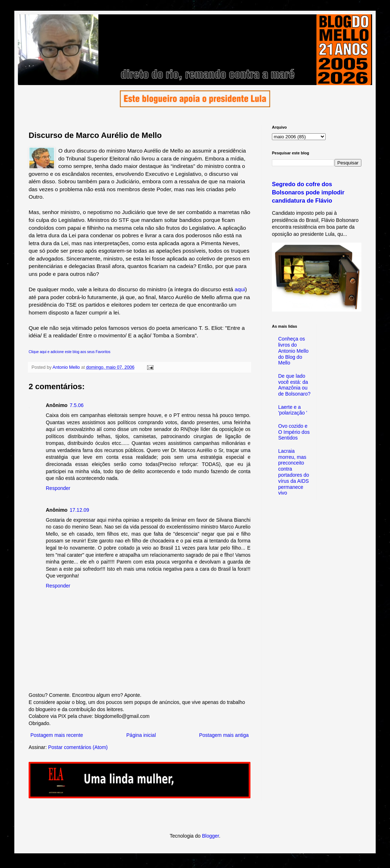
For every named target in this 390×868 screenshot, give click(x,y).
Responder (58, 488)
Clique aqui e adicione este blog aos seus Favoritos (69, 352)
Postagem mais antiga (224, 735)
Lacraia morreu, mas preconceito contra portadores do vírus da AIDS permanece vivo (294, 472)
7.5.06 (77, 405)
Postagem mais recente (57, 735)
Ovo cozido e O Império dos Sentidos (294, 432)
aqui (240, 289)
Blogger (210, 836)
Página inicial (141, 735)
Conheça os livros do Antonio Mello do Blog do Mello (294, 351)
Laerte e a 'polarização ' (293, 410)
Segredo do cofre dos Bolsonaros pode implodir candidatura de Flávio (308, 192)
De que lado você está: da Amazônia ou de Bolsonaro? (294, 385)
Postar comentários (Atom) (78, 747)
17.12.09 (80, 510)
